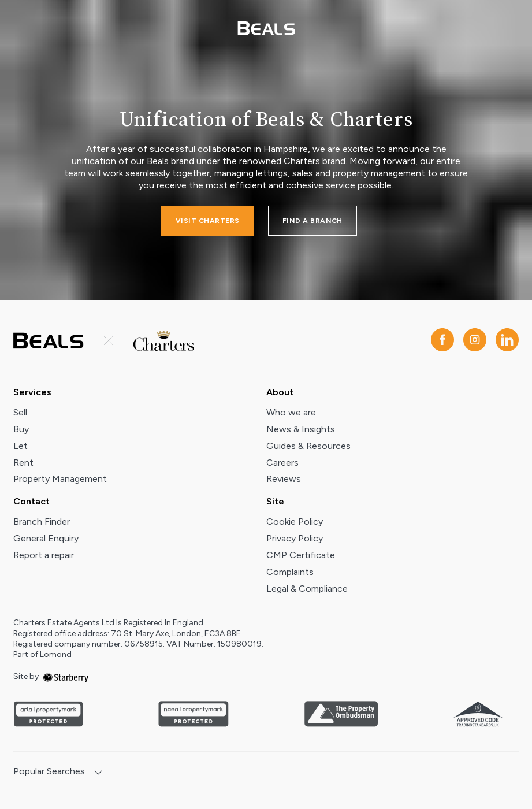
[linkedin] (507, 341)
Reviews (284, 479)
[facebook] (442, 341)
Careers (282, 463)
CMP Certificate (301, 555)
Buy (21, 429)
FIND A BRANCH (312, 221)
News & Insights (301, 429)
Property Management (60, 479)
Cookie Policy (295, 522)
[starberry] (66, 676)
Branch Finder (42, 522)
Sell (20, 412)
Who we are (291, 412)
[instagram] (475, 341)
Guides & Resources (308, 446)
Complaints (290, 572)
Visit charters (208, 221)
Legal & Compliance (307, 589)
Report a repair (44, 555)
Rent (23, 463)
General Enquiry (46, 538)
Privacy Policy (295, 538)
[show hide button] (98, 773)
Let (21, 446)
